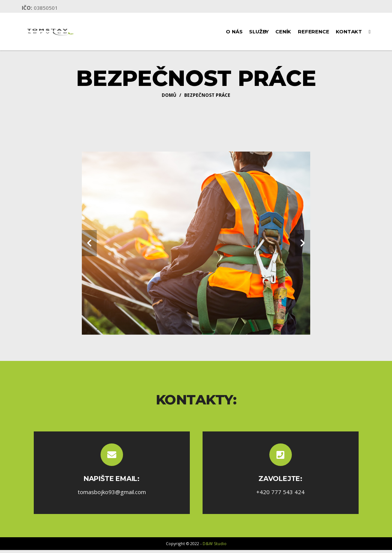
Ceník (283, 32)
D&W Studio (215, 543)
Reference (313, 32)
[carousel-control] (89, 243)
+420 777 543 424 (280, 492)
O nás (234, 32)
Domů (169, 95)
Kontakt (349, 32)
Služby (259, 32)
